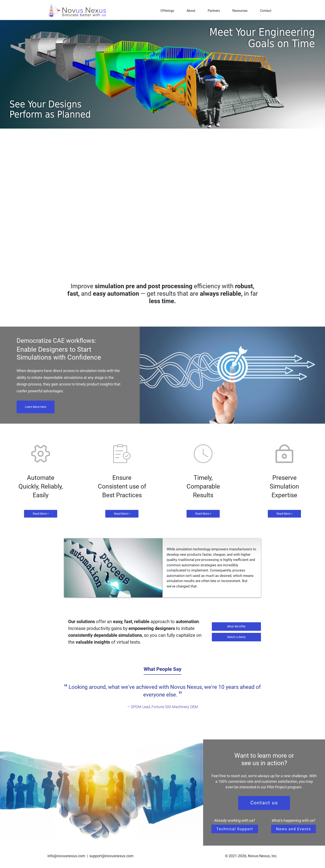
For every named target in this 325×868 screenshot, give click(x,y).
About (191, 11)
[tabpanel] (162, 697)
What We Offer (236, 626)
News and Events (293, 829)
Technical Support (235, 829)
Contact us (264, 803)
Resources (240, 11)
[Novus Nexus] (78, 11)
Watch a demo (236, 637)
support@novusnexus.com (111, 856)
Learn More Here (36, 407)
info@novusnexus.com (66, 856)
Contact (266, 11)
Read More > (41, 514)
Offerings (167, 11)
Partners (214, 11)
